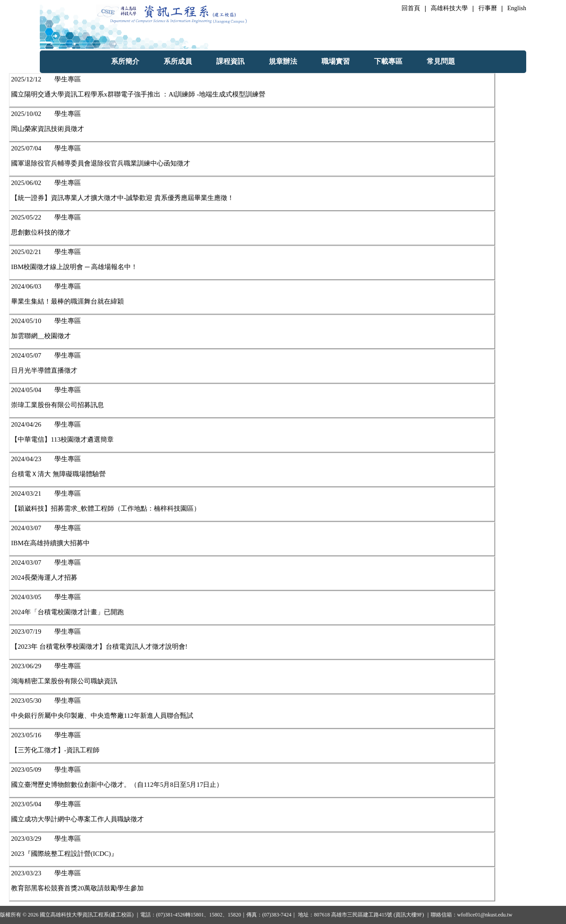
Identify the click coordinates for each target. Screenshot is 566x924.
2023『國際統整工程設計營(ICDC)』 (64, 854)
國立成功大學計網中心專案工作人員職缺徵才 (77, 819)
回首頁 (411, 8)
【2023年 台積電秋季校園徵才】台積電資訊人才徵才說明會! (99, 647)
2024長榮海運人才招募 (44, 577)
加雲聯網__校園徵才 (41, 336)
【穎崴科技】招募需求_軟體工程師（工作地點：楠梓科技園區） (106, 508)
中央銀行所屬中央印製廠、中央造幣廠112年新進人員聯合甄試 (102, 716)
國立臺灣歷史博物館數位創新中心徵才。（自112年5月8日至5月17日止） (117, 785)
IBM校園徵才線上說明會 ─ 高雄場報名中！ (74, 267)
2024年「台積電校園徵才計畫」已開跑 (67, 612)
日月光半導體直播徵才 (44, 370)
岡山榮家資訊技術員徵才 (48, 129)
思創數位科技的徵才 (41, 232)
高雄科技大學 (449, 8)
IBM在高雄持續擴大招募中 (50, 543)
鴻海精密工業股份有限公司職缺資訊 (64, 681)
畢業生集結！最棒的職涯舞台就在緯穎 (67, 301)
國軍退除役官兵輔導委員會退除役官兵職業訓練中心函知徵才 (101, 163)
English (517, 8)
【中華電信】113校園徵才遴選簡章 (62, 439)
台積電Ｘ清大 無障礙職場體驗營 (58, 474)
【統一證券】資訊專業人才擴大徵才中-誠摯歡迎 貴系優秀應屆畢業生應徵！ (122, 198)
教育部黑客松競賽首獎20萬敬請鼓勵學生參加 (77, 888)
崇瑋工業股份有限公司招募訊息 (57, 405)
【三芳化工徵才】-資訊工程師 (55, 750)
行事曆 (488, 8)
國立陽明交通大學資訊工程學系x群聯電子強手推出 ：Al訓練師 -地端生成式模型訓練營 (138, 94)
